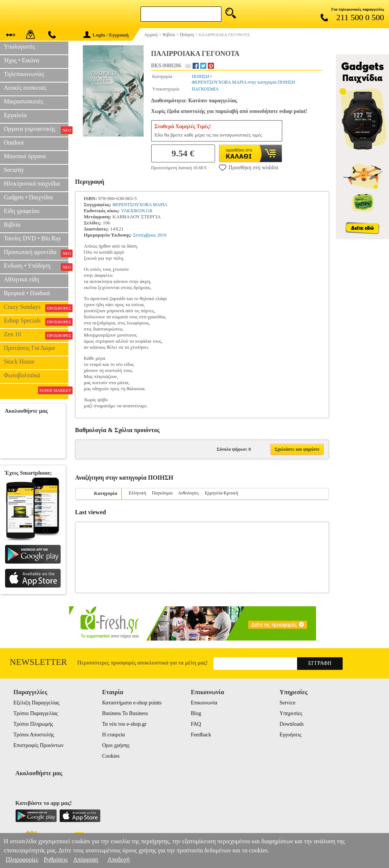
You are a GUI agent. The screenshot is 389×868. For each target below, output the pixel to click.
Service (288, 703)
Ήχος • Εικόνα (21, 60)
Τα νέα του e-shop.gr (124, 724)
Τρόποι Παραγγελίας (36, 713)
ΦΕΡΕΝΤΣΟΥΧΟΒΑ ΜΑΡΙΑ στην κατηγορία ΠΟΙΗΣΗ (244, 82)
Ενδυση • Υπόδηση (36, 267)
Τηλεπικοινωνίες (24, 74)
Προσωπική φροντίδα (36, 253)
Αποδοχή (119, 859)
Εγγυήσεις (291, 735)
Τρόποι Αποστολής (34, 735)
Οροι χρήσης (116, 745)
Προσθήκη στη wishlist (249, 167)
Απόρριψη (85, 859)
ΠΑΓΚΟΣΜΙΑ (205, 89)
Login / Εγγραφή (106, 35)
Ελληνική (138, 493)
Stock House (19, 362)
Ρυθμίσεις (56, 859)
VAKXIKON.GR (137, 211)
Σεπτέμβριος (144, 235)
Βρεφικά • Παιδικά (27, 293)
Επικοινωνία (204, 703)
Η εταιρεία (114, 735)
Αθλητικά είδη (21, 279)
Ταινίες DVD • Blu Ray (32, 238)
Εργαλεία (15, 115)
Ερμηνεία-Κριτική (221, 493)
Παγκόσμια (162, 493)
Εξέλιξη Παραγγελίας (36, 703)
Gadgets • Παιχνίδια (28, 197)
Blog (196, 713)
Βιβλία (12, 225)
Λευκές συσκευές (25, 88)
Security (14, 170)
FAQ (196, 724)
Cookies (111, 756)
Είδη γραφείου (22, 211)
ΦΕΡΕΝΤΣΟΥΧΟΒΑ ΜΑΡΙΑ (140, 205)
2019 (162, 235)
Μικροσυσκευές (24, 101)
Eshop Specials (36, 321)
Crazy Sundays (36, 308)
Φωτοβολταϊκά (22, 375)
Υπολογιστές (20, 47)
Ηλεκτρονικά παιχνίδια (32, 184)
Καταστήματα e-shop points (132, 703)
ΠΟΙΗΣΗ (201, 76)
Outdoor (14, 142)
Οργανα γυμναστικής (36, 130)
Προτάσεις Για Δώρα (29, 348)
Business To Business (125, 713)
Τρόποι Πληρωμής (33, 724)
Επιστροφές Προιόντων (38, 745)
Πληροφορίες (22, 859)
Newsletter (39, 662)
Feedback (201, 735)
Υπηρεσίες (291, 713)
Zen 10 (36, 335)
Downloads (292, 724)
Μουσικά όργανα (25, 156)
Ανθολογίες (189, 493)
